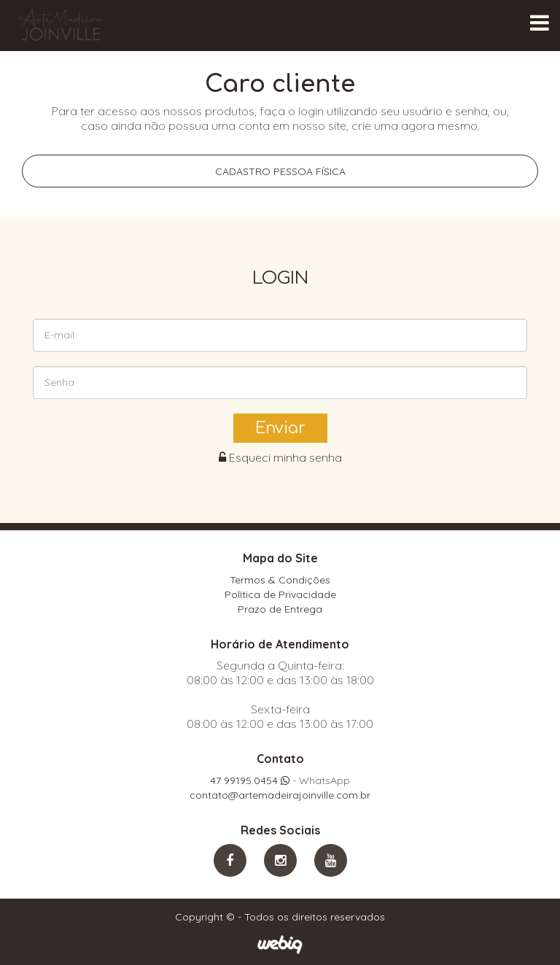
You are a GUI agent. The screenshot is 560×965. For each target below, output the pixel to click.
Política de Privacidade (280, 594)
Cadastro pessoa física (280, 171)
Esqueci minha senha (280, 457)
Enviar (280, 428)
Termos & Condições (280, 580)
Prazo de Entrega (280, 609)
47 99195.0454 (250, 780)
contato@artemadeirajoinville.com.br (280, 795)
